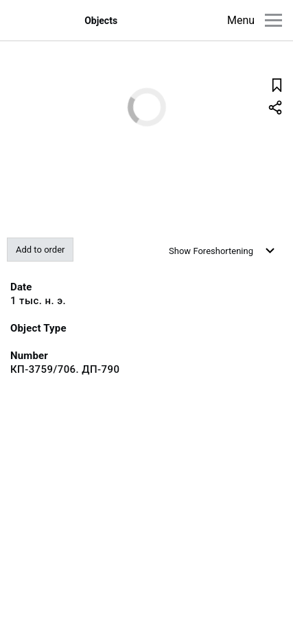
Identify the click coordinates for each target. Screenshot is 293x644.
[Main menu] (273, 20)
